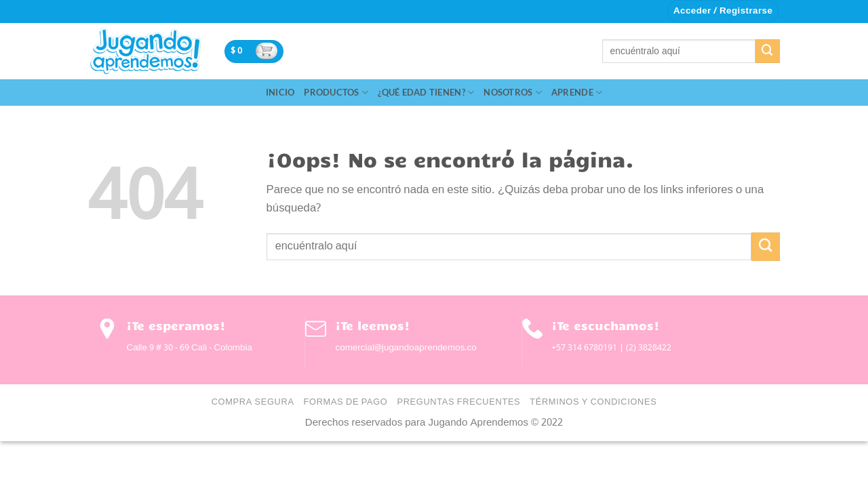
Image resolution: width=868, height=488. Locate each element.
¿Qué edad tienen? (426, 93)
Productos (336, 93)
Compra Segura (253, 403)
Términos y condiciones (593, 403)
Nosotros (513, 93)
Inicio (280, 92)
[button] (723, 12)
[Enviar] (768, 51)
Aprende (577, 93)
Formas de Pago (346, 403)
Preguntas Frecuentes (458, 403)
